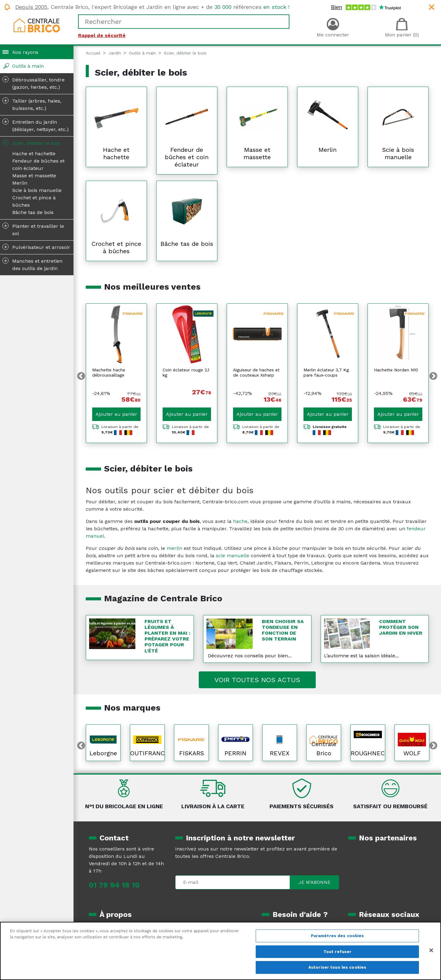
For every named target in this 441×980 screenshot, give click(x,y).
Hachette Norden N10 (396, 370)
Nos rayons (25, 52)
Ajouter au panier (116, 414)
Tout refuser (337, 952)
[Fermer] (431, 950)
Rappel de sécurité (102, 35)
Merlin (20, 183)
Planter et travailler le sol (33, 229)
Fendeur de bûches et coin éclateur (38, 165)
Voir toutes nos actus (257, 680)
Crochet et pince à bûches (34, 201)
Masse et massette (34, 176)
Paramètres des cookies (337, 936)
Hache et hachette (34, 154)
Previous (81, 376)
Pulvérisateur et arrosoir (36, 247)
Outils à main (28, 66)
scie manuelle (233, 556)
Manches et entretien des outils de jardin (32, 264)
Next (433, 376)
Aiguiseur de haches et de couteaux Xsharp (256, 372)
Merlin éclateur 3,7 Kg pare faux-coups (326, 372)
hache (240, 521)
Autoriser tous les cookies (337, 967)
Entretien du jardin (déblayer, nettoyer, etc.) (36, 125)
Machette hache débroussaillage (109, 372)
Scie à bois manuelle (37, 190)
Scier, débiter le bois (31, 143)
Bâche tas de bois (33, 212)
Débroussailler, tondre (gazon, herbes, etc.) (34, 83)
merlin (174, 548)
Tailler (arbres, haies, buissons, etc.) (32, 104)
